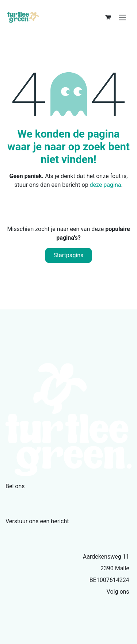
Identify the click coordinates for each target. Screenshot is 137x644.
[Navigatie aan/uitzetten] (122, 17)
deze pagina (106, 185)
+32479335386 (31, 498)
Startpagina (68, 255)
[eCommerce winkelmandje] (108, 17)
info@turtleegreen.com (44, 533)
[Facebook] (127, 605)
